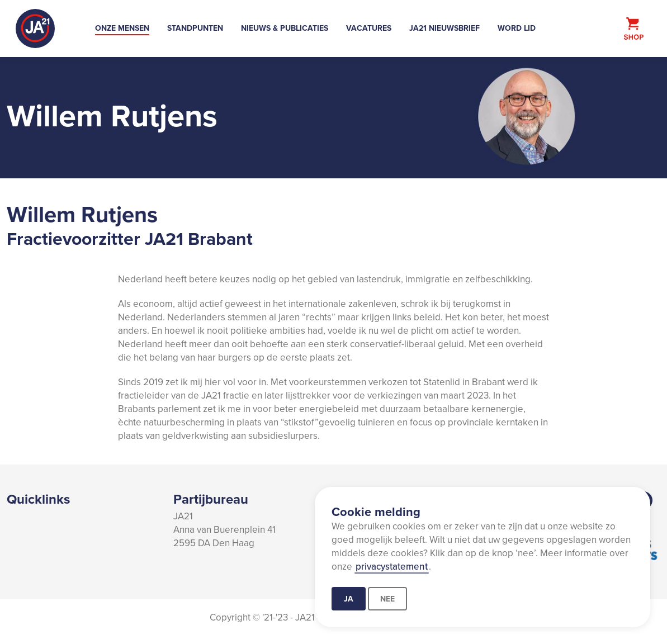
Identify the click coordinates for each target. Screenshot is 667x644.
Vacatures (369, 28)
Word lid (517, 28)
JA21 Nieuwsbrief (444, 28)
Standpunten (195, 28)
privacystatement (392, 566)
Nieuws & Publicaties (285, 28)
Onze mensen (122, 28)
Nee (387, 599)
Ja (349, 599)
